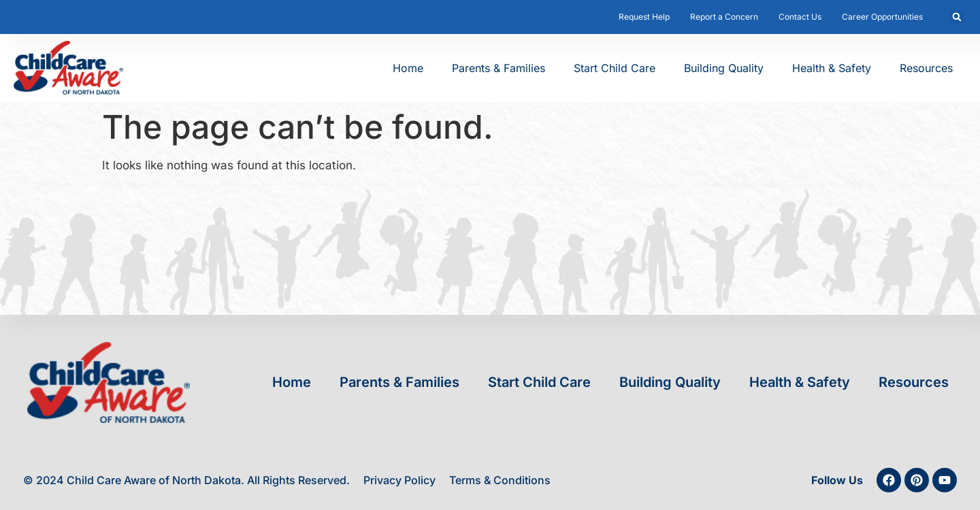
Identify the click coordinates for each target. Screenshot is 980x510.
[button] (957, 17)
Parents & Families (499, 68)
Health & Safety (832, 68)
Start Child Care (615, 68)
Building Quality (724, 68)
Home (408, 68)
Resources (926, 68)
